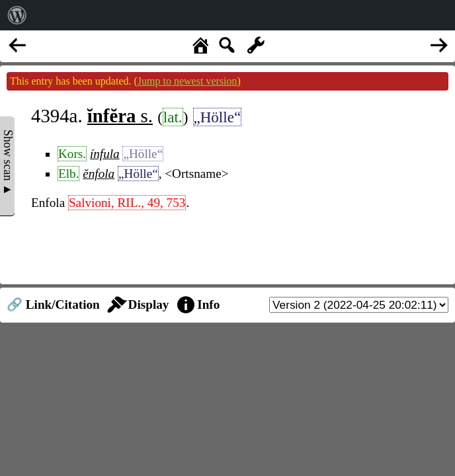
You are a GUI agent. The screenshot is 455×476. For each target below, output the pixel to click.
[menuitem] (17, 15)
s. (120, 116)
